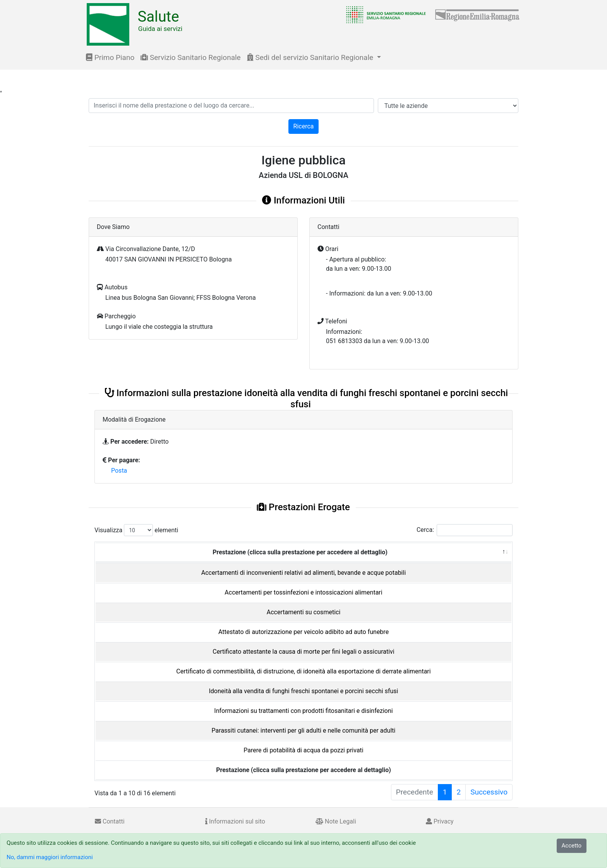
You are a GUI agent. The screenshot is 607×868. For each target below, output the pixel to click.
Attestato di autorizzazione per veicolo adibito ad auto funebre (303, 632)
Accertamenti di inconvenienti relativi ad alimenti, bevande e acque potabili (304, 573)
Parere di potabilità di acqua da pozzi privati (303, 750)
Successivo (489, 792)
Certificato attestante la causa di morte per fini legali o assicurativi (303, 652)
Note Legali (336, 821)
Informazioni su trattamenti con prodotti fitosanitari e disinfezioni (303, 711)
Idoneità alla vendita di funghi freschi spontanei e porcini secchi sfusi (303, 691)
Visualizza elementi (136, 530)
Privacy (440, 821)
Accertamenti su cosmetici (304, 612)
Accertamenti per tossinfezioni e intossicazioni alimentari (303, 592)
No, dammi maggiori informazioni (50, 857)
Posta (119, 471)
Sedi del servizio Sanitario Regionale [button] (311, 57)
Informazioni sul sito (235, 821)
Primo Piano (110, 57)
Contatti (110, 821)
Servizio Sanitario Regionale (190, 57)
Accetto (572, 846)
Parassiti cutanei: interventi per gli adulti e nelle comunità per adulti (304, 730)
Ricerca (304, 126)
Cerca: (465, 530)
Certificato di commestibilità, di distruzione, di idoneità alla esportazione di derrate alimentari (303, 671)
